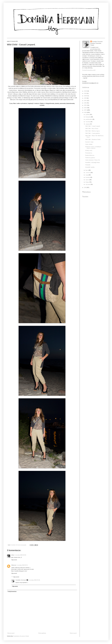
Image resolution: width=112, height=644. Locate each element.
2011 (85, 187)
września (88, 122)
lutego (87, 182)
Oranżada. (88, 165)
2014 (86, 108)
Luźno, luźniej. (89, 144)
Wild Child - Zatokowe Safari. (93, 139)
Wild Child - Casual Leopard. (93, 126)
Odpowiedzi (16, 577)
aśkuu (13, 555)
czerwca (88, 173)
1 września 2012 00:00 (20, 555)
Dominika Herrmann (21, 580)
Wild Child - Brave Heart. (92, 128)
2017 (86, 101)
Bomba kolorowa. (90, 155)
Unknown (14, 565)
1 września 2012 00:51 (22, 565)
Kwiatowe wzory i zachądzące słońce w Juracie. (93, 147)
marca (87, 180)
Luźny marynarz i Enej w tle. (93, 160)
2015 (86, 105)
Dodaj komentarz (12, 591)
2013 (86, 110)
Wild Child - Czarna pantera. (93, 133)
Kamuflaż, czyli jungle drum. (93, 162)
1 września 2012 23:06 (34, 580)
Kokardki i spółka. (90, 167)
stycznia (88, 184)
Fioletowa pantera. (90, 158)
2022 (86, 91)
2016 (86, 103)
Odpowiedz (14, 560)
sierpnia (88, 124)
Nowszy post (11, 633)
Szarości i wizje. (89, 142)
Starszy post (73, 633)
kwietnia (88, 177)
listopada (88, 117)
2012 (86, 112)
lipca (87, 170)
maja (87, 175)
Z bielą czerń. (89, 150)
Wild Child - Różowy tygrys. (93, 131)
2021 (86, 93)
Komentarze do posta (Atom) (21, 636)
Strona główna (42, 633)
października (89, 119)
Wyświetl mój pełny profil (89, 70)
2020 (86, 96)
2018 (86, 98)
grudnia (88, 115)
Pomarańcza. (89, 153)
